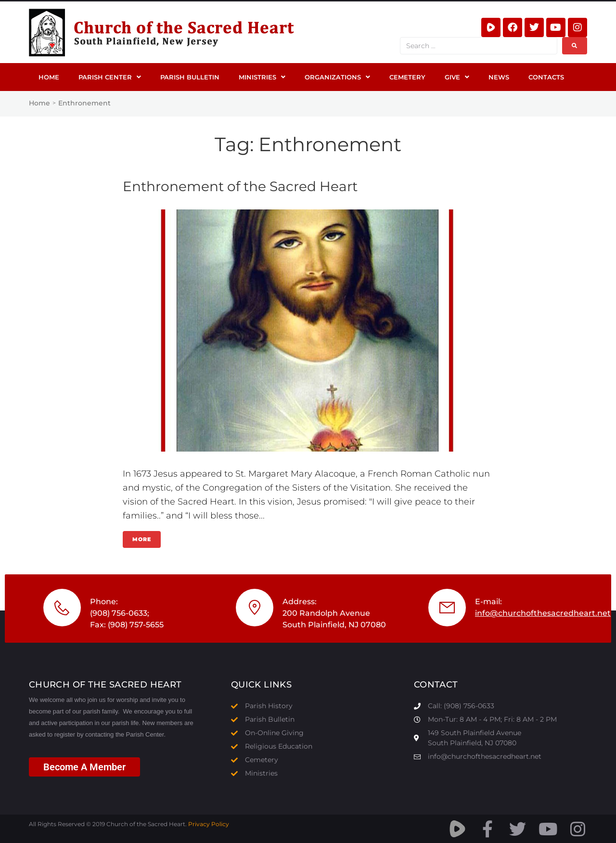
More (142, 539)
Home (39, 103)
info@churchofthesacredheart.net (543, 613)
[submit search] (575, 46)
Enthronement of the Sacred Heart (240, 186)
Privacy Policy (209, 824)
